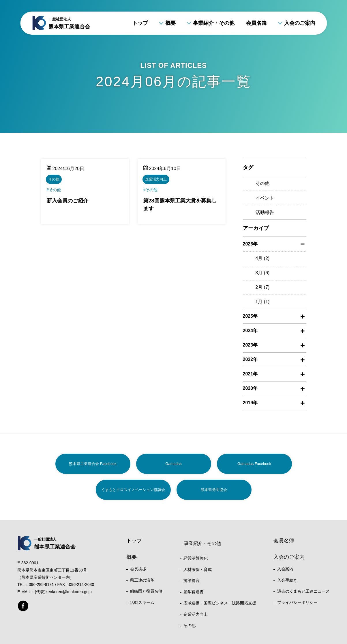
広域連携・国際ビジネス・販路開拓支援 (220, 603)
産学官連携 (194, 592)
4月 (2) (263, 258)
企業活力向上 (196, 614)
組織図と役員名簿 (146, 591)
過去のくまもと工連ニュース (303, 591)
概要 (170, 23)
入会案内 (285, 569)
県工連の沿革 (142, 580)
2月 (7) (263, 287)
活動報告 (265, 212)
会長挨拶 (138, 569)
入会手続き (287, 580)
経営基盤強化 (196, 558)
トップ (140, 23)
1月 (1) (263, 302)
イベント (265, 198)
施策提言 (192, 580)
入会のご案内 (300, 23)
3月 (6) (263, 273)
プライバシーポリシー (297, 602)
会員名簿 (256, 23)
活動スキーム (142, 602)
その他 (262, 183)
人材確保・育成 (198, 569)
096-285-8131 (41, 585)
